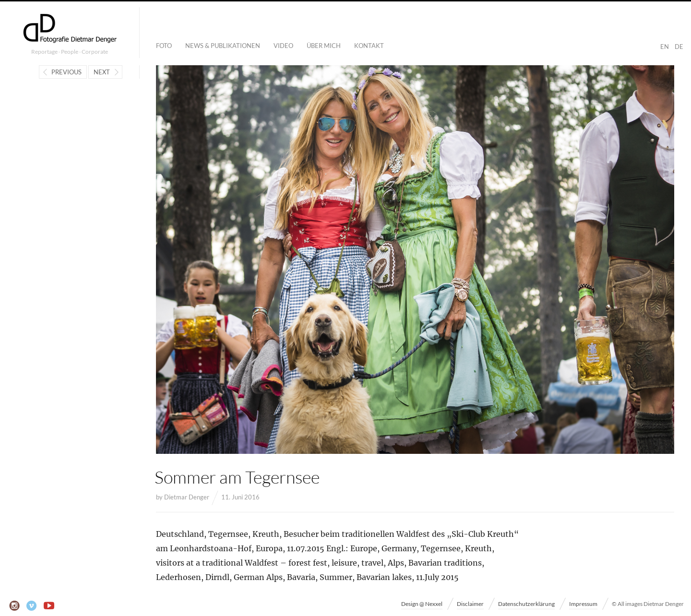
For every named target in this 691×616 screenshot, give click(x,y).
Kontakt (369, 46)
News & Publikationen (223, 46)
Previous (66, 72)
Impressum (583, 604)
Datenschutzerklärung (526, 604)
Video (283, 46)
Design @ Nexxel (422, 604)
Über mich (324, 46)
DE (679, 47)
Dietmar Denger (187, 497)
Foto (164, 46)
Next (102, 72)
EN (665, 47)
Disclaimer (470, 604)
